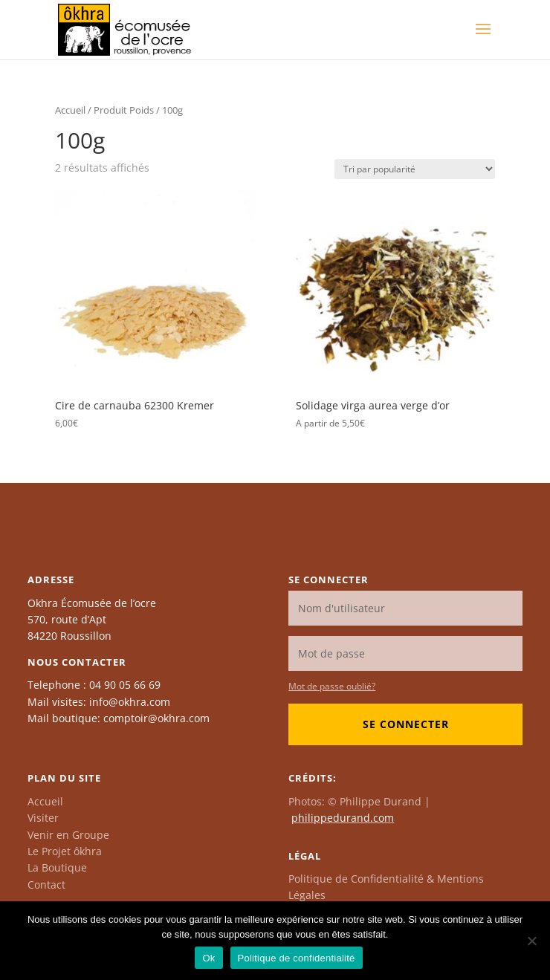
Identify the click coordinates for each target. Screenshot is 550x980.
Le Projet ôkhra (65, 851)
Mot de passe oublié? (332, 686)
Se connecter (406, 724)
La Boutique (57, 867)
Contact (46, 885)
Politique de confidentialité (297, 958)
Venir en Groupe (68, 835)
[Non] (531, 941)
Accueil (70, 110)
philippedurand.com (343, 818)
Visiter (43, 818)
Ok (208, 958)
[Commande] (415, 169)
